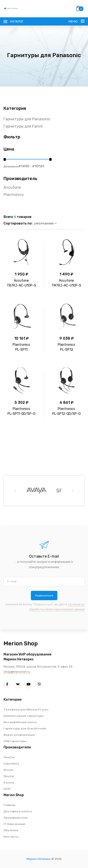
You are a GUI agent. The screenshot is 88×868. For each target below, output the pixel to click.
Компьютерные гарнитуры (23, 716)
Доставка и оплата (18, 811)
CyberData (11, 764)
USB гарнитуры (15, 741)
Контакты (11, 837)
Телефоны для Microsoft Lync (26, 710)
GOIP (7, 789)
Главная (9, 805)
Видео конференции (19, 735)
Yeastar (9, 757)
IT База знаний (14, 824)
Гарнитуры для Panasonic (27, 119)
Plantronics (14, 195)
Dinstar (9, 776)
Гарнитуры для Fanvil (23, 126)
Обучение (11, 830)
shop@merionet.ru (17, 672)
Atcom (8, 770)
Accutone (12, 187)
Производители (16, 818)
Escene (9, 783)
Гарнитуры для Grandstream (25, 728)
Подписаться (44, 596)
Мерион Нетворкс (39, 859)
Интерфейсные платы (20, 722)
